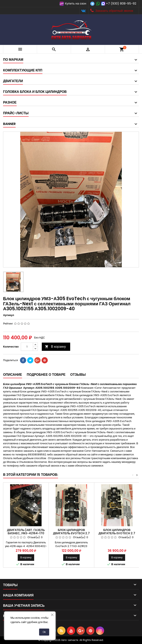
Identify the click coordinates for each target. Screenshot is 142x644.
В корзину (55, 347)
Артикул (9, 315)
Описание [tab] (13, 375)
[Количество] (27, 347)
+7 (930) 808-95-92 (121, 3)
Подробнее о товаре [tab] (46, 375)
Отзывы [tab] (78, 375)
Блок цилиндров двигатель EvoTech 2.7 (117, 532)
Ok (44, 632)
